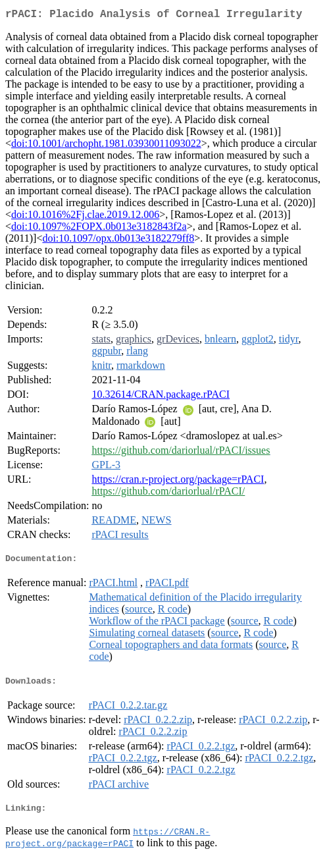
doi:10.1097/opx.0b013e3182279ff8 (118, 241)
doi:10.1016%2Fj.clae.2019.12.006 (85, 217)
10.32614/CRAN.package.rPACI (161, 397)
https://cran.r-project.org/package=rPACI (178, 482)
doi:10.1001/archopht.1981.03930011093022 (106, 146)
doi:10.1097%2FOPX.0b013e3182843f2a (99, 229)
